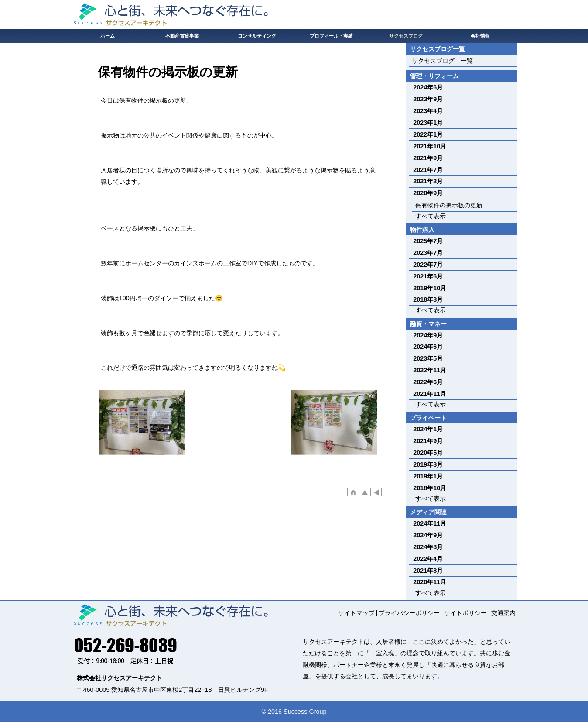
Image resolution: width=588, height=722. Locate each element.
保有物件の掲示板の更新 (449, 205)
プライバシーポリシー (409, 613)
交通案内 (503, 613)
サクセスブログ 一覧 (442, 61)
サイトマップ (356, 613)
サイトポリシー (465, 613)
